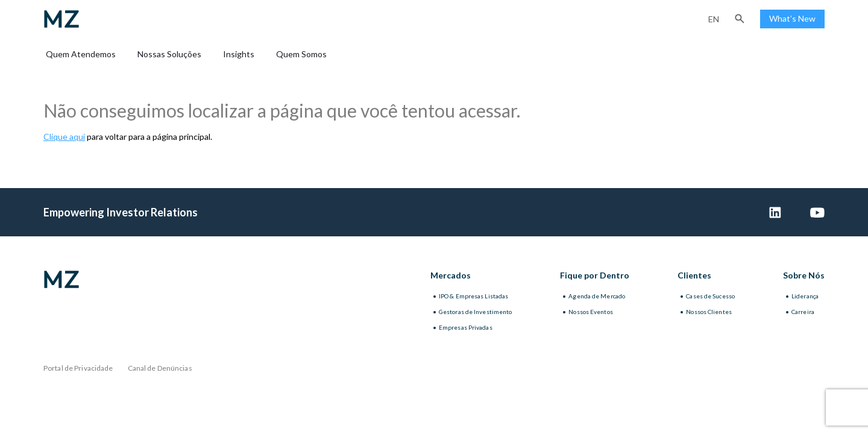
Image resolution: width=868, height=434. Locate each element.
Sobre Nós (804, 275)
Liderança (805, 296)
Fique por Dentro (595, 275)
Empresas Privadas (466, 327)
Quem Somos (301, 54)
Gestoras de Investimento (475, 312)
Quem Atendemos (81, 54)
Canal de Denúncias (160, 368)
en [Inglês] (714, 19)
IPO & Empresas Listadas (473, 296)
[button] (740, 19)
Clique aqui (64, 137)
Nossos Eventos (590, 312)
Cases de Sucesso (710, 296)
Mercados (451, 275)
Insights (239, 54)
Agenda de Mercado (597, 296)
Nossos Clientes (709, 312)
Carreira (803, 312)
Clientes (694, 275)
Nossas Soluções (169, 54)
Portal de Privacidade (78, 368)
